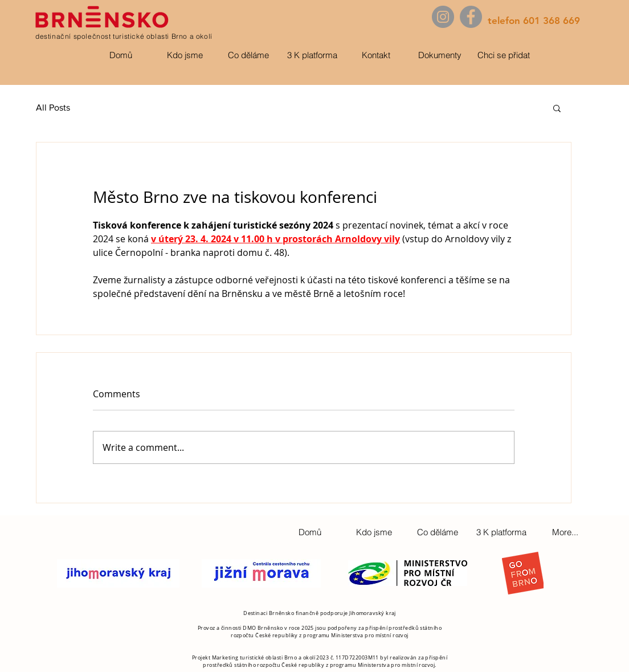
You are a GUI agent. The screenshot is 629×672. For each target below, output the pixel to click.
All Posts (53, 107)
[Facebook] (471, 17)
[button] (557, 108)
